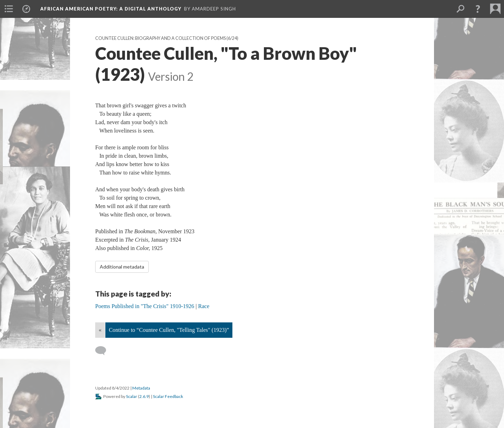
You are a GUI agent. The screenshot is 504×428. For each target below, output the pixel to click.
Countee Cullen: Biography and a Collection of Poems (160, 38)
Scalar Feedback (168, 396)
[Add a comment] (104, 351)
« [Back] (100, 330)
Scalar (132, 396)
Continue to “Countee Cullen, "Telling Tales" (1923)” (169, 330)
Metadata (141, 388)
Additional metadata (122, 267)
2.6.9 (144, 396)
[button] (478, 9)
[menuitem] (9, 9)
